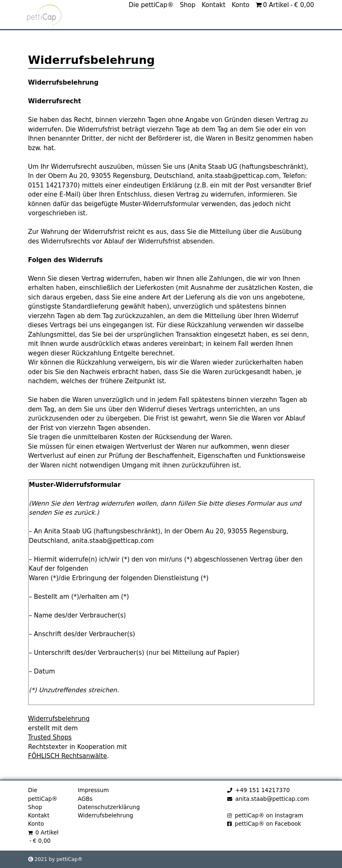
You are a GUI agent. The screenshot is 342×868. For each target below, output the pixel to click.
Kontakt (214, 24)
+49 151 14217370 (258, 790)
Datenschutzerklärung (109, 807)
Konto (241, 24)
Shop (188, 24)
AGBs (85, 799)
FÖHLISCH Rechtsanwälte (68, 756)
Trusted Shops (50, 737)
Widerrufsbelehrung (59, 719)
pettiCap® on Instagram (265, 815)
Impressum (93, 790)
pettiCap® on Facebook (264, 824)
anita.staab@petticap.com (268, 799)
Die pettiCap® (151, 24)
